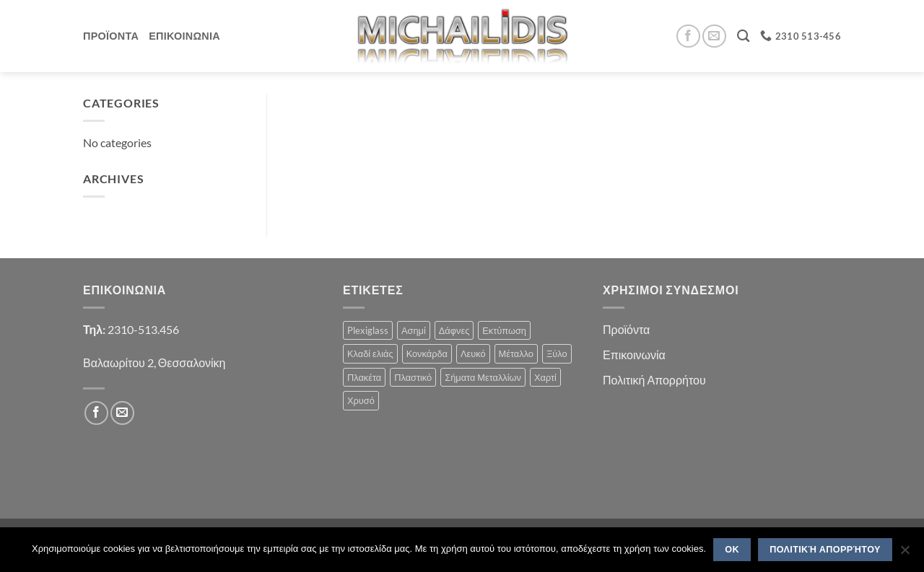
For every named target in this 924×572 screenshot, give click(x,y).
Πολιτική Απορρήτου (654, 380)
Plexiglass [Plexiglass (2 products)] (368, 330)
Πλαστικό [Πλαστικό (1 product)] (413, 377)
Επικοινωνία (634, 355)
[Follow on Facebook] (688, 36)
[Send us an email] (714, 36)
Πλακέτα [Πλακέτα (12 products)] (364, 377)
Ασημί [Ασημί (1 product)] (414, 330)
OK (732, 550)
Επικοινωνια (184, 36)
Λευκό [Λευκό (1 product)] (473, 353)
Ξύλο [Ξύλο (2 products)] (557, 353)
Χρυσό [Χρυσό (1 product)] (361, 400)
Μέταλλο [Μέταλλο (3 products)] (516, 353)
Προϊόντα (626, 329)
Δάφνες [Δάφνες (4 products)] (454, 330)
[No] (905, 554)
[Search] (743, 36)
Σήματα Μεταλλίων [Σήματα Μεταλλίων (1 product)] (483, 377)
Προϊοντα (111, 36)
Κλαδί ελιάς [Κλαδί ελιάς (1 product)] (370, 353)
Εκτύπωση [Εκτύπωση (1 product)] (504, 330)
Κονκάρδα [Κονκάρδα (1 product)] (427, 353)
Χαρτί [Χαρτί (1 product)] (545, 377)
